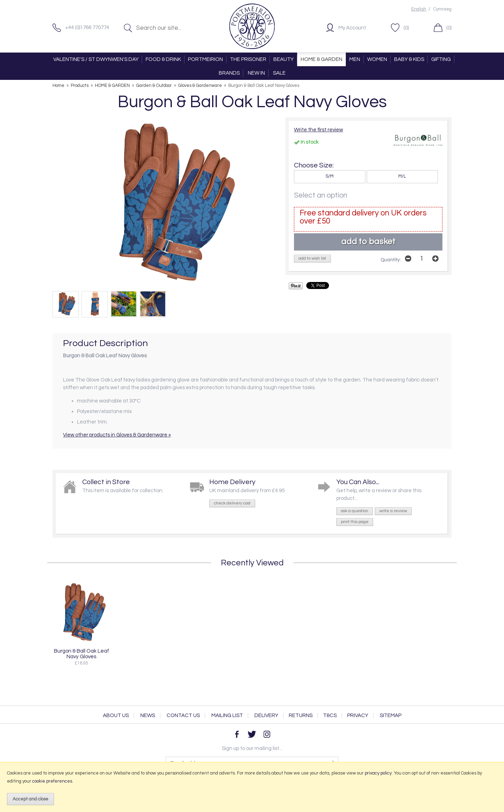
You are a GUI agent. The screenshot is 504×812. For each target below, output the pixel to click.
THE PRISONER (248, 59)
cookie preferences (52, 781)
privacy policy (378, 773)
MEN (355, 59)
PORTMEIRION (205, 59)
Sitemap (391, 715)
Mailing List (227, 715)
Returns (301, 715)
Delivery (266, 715)
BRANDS (229, 73)
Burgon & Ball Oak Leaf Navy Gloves (82, 654)
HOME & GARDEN (321, 59)
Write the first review (318, 130)
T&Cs (330, 715)
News (148, 715)
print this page (355, 522)
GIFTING (441, 59)
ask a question (355, 511)
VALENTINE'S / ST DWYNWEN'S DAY (96, 59)
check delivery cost (232, 503)
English (419, 9)
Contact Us (183, 715)
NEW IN (256, 73)
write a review (393, 511)
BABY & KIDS (409, 59)
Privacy (358, 715)
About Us (116, 715)
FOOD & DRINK (163, 59)
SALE (279, 73)
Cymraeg (442, 9)
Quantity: (391, 260)
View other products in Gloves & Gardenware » (117, 435)
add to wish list (312, 258)
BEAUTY (283, 59)
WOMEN (377, 59)
